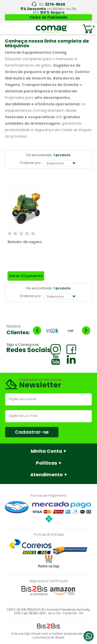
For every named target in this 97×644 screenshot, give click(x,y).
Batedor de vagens (25, 242)
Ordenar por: (31, 163)
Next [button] (86, 330)
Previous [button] (37, 330)
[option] (52, 331)
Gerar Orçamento (26, 276)
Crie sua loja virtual (26, 634)
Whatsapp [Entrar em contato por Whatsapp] (88, 636)
